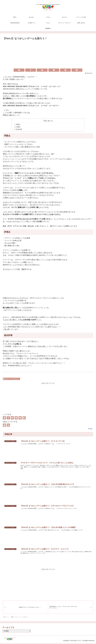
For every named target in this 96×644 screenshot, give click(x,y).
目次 (45, 121)
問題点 (18, 125)
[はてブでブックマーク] (42, 70)
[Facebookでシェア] (31, 70)
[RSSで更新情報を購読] (8, 426)
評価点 (18, 127)
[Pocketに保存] (54, 70)
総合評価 (19, 130)
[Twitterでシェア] (19, 70)
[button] (77, 70)
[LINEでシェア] (65, 70)
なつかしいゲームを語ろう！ (11, 379)
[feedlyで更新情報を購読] (4, 426)
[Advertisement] (48, 54)
